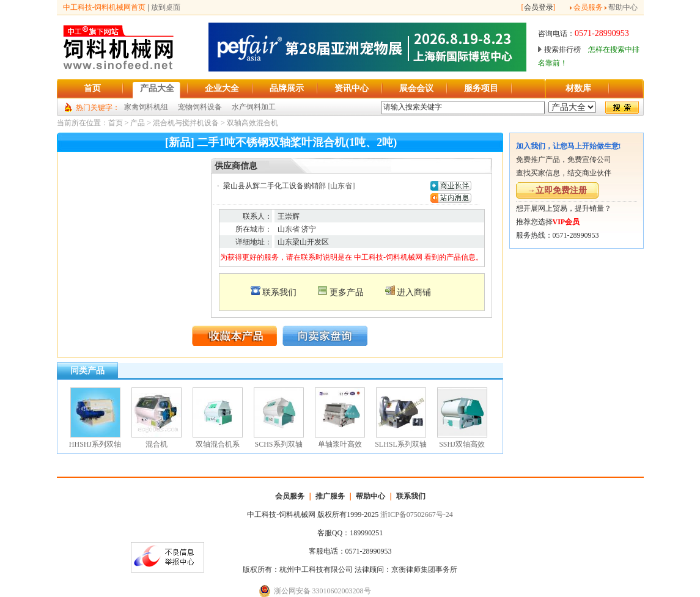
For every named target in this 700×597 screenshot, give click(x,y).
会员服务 (588, 7)
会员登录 (539, 7)
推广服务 (330, 496)
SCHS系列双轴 (278, 444)
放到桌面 (166, 7)
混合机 (157, 444)
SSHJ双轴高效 (462, 444)
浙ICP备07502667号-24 (417, 515)
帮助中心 (623, 7)
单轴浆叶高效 (340, 444)
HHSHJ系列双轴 (95, 444)
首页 (116, 123)
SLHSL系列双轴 (401, 444)
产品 (138, 123)
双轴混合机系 (218, 444)
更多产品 (347, 292)
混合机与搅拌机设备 (186, 123)
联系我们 (279, 292)
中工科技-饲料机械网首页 (105, 7)
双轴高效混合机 (252, 123)
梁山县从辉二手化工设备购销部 (274, 186)
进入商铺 (414, 292)
